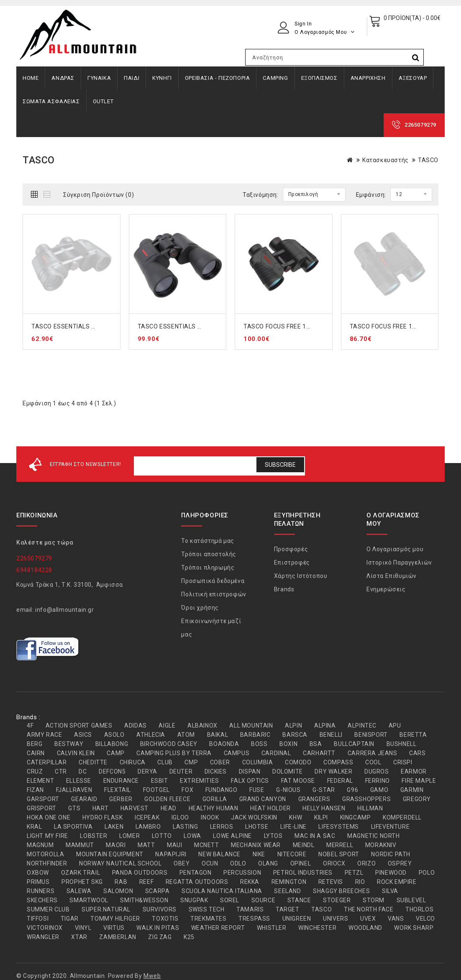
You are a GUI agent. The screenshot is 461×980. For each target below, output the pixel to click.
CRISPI (403, 762)
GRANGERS (314, 799)
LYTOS (273, 836)
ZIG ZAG (160, 937)
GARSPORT (43, 799)
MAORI (116, 845)
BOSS (259, 744)
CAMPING (275, 78)
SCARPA (158, 891)
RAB (121, 882)
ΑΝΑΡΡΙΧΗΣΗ (368, 78)
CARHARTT (319, 753)
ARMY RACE (44, 735)
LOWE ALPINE (232, 836)
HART (100, 808)
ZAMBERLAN (118, 937)
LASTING (185, 827)
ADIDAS (136, 725)
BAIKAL (218, 735)
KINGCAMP (356, 817)
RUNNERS (41, 891)
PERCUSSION (242, 873)
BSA (316, 744)
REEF (146, 882)
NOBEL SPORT (339, 854)
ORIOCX (334, 863)
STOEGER (337, 900)
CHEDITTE (93, 762)
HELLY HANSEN (324, 808)
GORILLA (215, 799)
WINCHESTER (317, 928)
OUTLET (103, 101)
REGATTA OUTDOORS (197, 882)
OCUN (210, 863)
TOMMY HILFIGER (115, 919)
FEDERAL (340, 781)
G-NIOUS (288, 790)
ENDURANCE (121, 781)
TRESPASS (254, 919)
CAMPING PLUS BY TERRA (174, 753)
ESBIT (160, 781)
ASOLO (114, 735)
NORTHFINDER (47, 863)
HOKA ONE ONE (49, 817)
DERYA (147, 771)
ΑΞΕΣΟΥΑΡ (413, 78)
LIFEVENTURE (391, 827)
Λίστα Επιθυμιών (392, 576)
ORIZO (366, 863)
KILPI (321, 817)
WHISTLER (272, 928)
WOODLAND (365, 928)
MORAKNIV (381, 845)
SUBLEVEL (411, 900)
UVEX (368, 919)
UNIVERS (336, 919)
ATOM (186, 735)
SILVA (390, 891)
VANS (396, 919)
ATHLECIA (151, 735)
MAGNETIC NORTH (373, 836)
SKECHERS (42, 900)
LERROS (222, 827)
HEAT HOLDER (270, 808)
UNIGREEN (297, 919)
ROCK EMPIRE (397, 882)
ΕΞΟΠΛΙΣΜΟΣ (319, 78)
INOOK (210, 817)
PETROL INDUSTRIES (303, 873)
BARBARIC (255, 735)
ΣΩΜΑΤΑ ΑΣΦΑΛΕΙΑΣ (51, 101)
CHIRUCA (133, 762)
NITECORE (292, 854)
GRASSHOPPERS (366, 799)
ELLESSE (79, 781)
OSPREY (400, 863)
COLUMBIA (258, 762)
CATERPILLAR (47, 762)
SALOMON (118, 891)
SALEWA (79, 891)
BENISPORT (371, 735)
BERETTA (413, 735)
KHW (296, 817)
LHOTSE (257, 827)
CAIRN (36, 753)
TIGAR (70, 919)
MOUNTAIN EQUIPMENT (110, 854)
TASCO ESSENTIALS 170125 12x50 (188, 326)
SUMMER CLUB (48, 909)
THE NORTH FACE (369, 909)
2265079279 (420, 125)
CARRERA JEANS (373, 753)
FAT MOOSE (298, 781)
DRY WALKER (333, 771)
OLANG (268, 863)
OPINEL (301, 863)
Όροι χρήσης (200, 608)
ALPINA (325, 725)
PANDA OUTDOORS (140, 873)
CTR (61, 771)
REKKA (250, 882)
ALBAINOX (202, 725)
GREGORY (417, 799)
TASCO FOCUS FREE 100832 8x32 (398, 326)
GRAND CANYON (263, 799)
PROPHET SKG (82, 882)
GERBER (121, 799)
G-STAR (324, 790)
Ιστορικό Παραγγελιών (399, 563)
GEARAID (84, 799)
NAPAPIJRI (171, 854)
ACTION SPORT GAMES (79, 725)
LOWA (192, 836)
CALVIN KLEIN (76, 753)
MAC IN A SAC (315, 836)
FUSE (257, 790)
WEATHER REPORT (218, 928)
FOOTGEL (156, 790)
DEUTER (181, 771)
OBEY (182, 863)
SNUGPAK (194, 900)
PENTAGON (196, 873)
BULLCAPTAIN (354, 744)
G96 (352, 790)
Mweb (152, 976)
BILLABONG (112, 744)
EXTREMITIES (200, 781)
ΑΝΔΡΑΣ (63, 78)
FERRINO (378, 781)
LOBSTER (93, 836)
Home (31, 78)
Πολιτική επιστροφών (214, 594)
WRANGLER (43, 937)
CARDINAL (276, 753)
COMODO (298, 762)
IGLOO (180, 817)
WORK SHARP (414, 928)
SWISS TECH (207, 909)
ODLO (238, 863)
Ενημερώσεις (386, 589)
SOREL (230, 900)
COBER (220, 762)
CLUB (165, 762)
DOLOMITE (288, 771)
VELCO (425, 919)
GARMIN (412, 790)
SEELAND (287, 891)
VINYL (83, 928)
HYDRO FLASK (103, 817)
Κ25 (189, 937)
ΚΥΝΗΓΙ (162, 78)
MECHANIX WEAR (256, 845)
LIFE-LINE (293, 827)
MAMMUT (80, 845)
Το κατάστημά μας (208, 541)
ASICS (83, 735)
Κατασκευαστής (385, 160)
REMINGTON (289, 882)
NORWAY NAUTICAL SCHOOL (120, 863)
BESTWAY (69, 744)
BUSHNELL (402, 744)
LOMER (129, 836)
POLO (427, 873)
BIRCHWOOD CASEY (169, 744)
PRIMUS (38, 882)
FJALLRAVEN (74, 790)
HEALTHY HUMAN (214, 808)
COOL (373, 762)
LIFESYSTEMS (339, 827)
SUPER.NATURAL (106, 909)
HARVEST (134, 808)
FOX (187, 790)
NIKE (259, 854)
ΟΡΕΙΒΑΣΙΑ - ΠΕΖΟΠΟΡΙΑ (218, 78)
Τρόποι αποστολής (209, 554)
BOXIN (288, 744)
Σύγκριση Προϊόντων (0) (99, 195)
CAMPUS (237, 753)
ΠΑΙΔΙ (132, 78)
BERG (35, 744)
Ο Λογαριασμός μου (395, 549)
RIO (360, 882)
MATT (146, 845)
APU (395, 725)
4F (30, 725)
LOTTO (162, 836)
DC (83, 771)
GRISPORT (42, 808)
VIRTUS (114, 928)
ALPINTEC (362, 725)
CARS (417, 753)
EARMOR (414, 771)
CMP (191, 762)
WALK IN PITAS (158, 928)
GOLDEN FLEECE (167, 799)
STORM (374, 900)
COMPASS (338, 762)
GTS (74, 808)
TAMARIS (250, 909)
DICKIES (216, 771)
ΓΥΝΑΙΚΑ (99, 78)
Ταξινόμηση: (261, 195)
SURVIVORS (160, 909)
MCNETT (207, 845)
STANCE (299, 900)
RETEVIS (331, 882)
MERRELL (340, 845)
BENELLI (331, 735)
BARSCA (295, 735)
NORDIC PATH (391, 854)
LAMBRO (148, 827)
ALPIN (293, 725)
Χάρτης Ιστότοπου (301, 576)
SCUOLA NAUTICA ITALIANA (222, 891)
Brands (284, 589)
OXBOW (38, 873)
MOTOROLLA (45, 854)
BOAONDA (224, 744)
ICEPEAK (147, 817)
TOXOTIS (165, 919)
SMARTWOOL (89, 900)
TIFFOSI (38, 919)
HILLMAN (370, 808)
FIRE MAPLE (419, 781)
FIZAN (35, 790)
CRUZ (35, 771)
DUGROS (377, 771)
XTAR (79, 937)
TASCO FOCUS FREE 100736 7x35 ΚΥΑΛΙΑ (303, 326)
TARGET (288, 909)
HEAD (169, 808)
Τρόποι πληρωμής (208, 568)
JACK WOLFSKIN (254, 817)
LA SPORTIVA (73, 827)
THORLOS (419, 909)
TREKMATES (208, 919)
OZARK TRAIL (81, 873)
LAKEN (114, 827)
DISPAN (250, 771)
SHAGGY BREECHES (341, 891)
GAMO (379, 790)
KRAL (34, 827)
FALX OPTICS (250, 781)
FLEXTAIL (118, 790)
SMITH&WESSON (144, 900)
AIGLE (167, 725)
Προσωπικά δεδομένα (213, 581)
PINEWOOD (391, 873)
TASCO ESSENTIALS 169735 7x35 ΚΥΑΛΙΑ (91, 326)
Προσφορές (291, 549)
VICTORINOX (45, 928)
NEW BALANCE (219, 854)
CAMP (115, 753)
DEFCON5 (112, 771)
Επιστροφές (292, 563)
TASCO (428, 160)
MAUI (174, 845)
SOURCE (264, 900)
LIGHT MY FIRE (47, 836)
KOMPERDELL (402, 817)
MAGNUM (40, 845)
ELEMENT (40, 781)
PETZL (354, 873)
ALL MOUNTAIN (251, 725)
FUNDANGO (222, 790)
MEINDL (304, 845)
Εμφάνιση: (371, 195)
